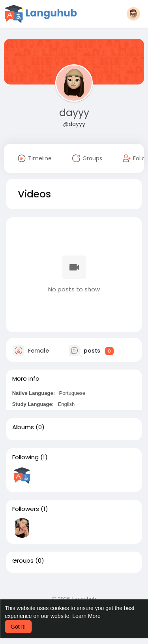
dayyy (74, 113)
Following (25, 457)
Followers (26, 509)
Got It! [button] (18, 627)
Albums (23, 427)
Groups (23, 561)
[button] (133, 14)
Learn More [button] (86, 616)
